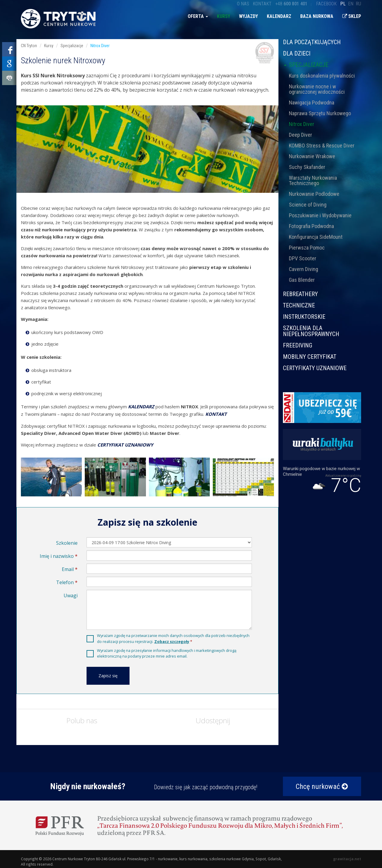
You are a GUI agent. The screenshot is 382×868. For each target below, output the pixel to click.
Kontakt (262, 4)
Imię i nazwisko (57, 556)
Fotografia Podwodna (311, 226)
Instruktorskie (304, 317)
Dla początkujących (312, 42)
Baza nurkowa (317, 16)
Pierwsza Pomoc (307, 248)
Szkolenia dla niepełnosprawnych (311, 331)
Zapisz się (108, 676)
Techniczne (299, 305)
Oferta (198, 16)
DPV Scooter (303, 258)
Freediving (298, 345)
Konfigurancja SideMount (316, 237)
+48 (291, 4)
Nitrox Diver (302, 124)
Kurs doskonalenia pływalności (322, 76)
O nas (243, 4)
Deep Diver (301, 135)
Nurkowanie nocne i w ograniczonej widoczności (317, 89)
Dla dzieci (297, 53)
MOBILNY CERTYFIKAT (310, 357)
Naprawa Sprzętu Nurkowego (320, 113)
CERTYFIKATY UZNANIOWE (315, 368)
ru (358, 4)
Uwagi (71, 595)
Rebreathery (300, 294)
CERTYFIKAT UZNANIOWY (125, 445)
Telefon (65, 582)
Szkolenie (67, 543)
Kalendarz (279, 16)
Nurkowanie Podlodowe (314, 194)
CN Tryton (29, 46)
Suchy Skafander (307, 167)
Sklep (352, 16)
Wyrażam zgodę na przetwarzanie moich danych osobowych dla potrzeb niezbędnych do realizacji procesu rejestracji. (173, 638)
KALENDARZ (141, 407)
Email (68, 569)
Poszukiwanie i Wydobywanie (320, 215)
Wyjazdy (248, 16)
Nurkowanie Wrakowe (312, 156)
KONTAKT (216, 414)
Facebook (326, 4)
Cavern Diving (304, 269)
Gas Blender (302, 280)
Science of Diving (308, 205)
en (351, 4)
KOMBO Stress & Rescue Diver (322, 146)
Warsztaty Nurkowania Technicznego (313, 180)
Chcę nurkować (322, 787)
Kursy (224, 16)
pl (343, 4)
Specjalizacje (306, 65)
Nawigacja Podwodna (312, 103)
